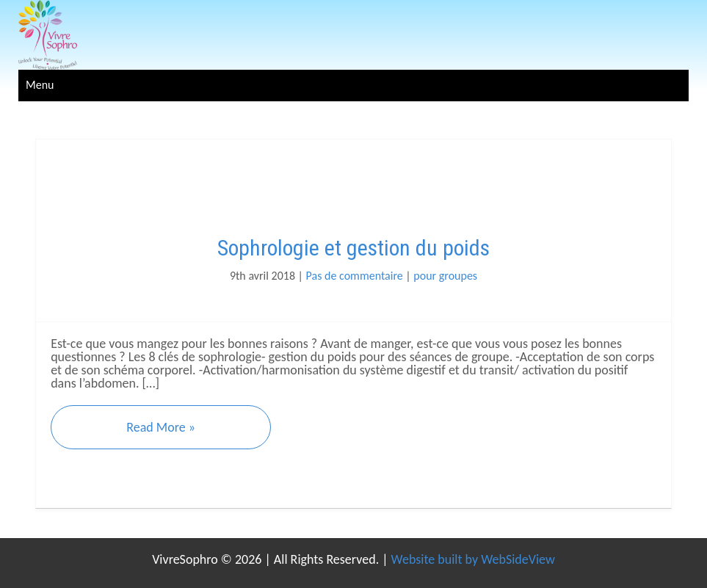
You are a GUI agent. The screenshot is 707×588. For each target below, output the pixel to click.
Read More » (161, 427)
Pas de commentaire (355, 276)
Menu (40, 85)
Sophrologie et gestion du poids (353, 248)
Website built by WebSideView (473, 559)
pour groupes (445, 276)
